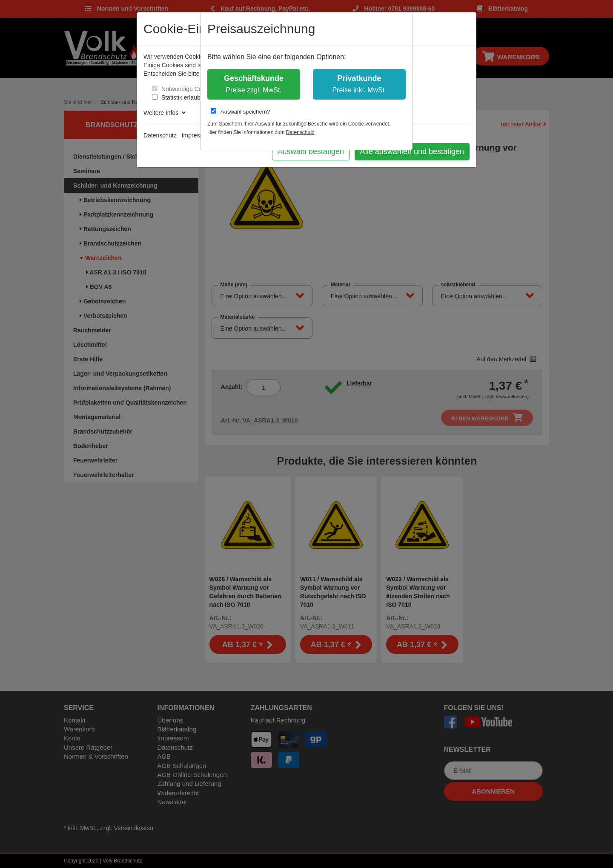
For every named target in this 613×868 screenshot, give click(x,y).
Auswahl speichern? (240, 111)
